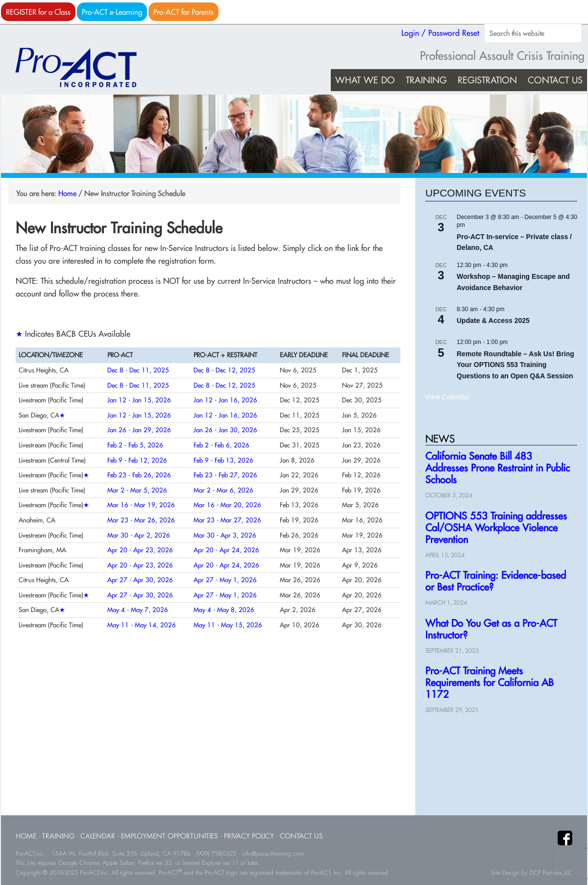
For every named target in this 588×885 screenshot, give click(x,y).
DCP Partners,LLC (551, 873)
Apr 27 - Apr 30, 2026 (140, 580)
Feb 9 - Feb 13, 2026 (223, 460)
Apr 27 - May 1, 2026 (225, 580)
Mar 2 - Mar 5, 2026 (137, 490)
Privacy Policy (249, 836)
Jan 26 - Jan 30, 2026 (225, 430)
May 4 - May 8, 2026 (224, 610)
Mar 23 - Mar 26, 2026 (141, 520)
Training (58, 836)
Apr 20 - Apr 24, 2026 (226, 550)
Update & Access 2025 (493, 320)
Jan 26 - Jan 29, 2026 (139, 430)
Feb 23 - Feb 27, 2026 (225, 475)
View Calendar (448, 397)
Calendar (98, 836)
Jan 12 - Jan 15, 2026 (139, 400)
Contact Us (301, 836)
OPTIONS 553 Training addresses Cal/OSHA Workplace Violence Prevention (496, 528)
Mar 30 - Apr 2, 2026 (139, 535)
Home (26, 836)
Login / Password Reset (440, 33)
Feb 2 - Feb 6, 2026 (221, 445)
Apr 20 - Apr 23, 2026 (140, 550)
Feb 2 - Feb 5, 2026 (135, 445)
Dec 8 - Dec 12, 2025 (224, 370)
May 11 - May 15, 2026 (228, 625)
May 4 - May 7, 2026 (138, 610)
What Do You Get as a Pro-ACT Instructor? (491, 629)
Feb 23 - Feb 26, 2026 (139, 475)
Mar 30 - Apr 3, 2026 (225, 535)
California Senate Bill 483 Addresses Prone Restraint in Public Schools (498, 468)
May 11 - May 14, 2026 (142, 625)
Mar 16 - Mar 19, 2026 (141, 505)
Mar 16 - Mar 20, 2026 (227, 505)
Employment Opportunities (170, 836)
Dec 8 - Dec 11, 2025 (138, 370)
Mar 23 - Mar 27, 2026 (227, 520)
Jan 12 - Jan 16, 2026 (225, 400)
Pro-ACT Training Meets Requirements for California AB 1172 (490, 682)
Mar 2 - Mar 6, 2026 (223, 490)
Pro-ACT (84, 68)
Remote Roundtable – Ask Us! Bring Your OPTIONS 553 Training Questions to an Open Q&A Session (515, 365)
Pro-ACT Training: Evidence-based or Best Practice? (496, 581)
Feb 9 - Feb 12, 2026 (137, 460)
